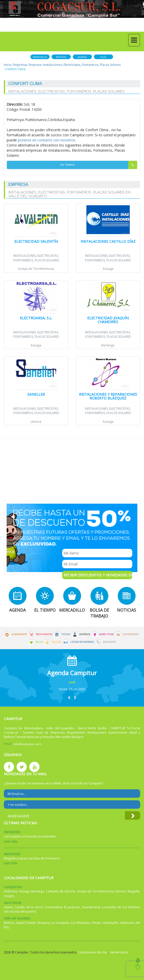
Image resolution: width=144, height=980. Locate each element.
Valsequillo (111, 923)
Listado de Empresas (82, 642)
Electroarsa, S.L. (36, 318)
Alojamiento (19, 634)
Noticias (61, 57)
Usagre (9, 896)
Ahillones (10, 891)
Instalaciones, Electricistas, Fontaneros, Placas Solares (82, 65)
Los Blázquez (81, 923)
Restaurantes (44, 634)
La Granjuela (60, 923)
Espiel (21, 923)
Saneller (36, 394)
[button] (69, 698)
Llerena (36, 422)
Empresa (35, 65)
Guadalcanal (91, 907)
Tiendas (66, 634)
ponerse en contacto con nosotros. (47, 140)
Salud (39, 642)
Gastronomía (131, 634)
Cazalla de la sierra (29, 907)
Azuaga (108, 269)
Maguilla (133, 891)
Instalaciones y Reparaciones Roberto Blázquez (108, 396)
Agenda (82, 57)
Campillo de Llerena (61, 891)
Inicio (8, 65)
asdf (72, 682)
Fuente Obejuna (38, 923)
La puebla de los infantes (121, 907)
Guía (103, 57)
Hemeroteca (119, 952)
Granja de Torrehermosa (36, 269)
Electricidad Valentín (36, 241)
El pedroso (72, 907)
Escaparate (110, 642)
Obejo (96, 923)
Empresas (20, 65)
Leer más (10, 842)
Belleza (57, 642)
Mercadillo (40, 57)
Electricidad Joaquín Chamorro (108, 320)
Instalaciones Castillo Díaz (108, 241)
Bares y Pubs (106, 634)
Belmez (9, 923)
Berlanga (108, 345)
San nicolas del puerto (20, 911)
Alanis (8, 907)
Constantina (54, 907)
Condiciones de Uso (93, 952)
